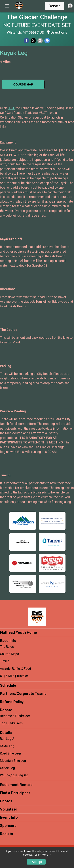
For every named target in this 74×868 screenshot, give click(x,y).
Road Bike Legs (11, 753)
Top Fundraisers (11, 723)
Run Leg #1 (8, 739)
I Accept (36, 862)
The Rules (7, 647)
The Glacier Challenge (37, 17)
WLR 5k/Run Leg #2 (14, 775)
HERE (11, 108)
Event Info (9, 817)
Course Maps (9, 654)
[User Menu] (70, 6)
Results (7, 834)
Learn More (41, 855)
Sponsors (8, 826)
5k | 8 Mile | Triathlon (14, 676)
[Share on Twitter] (33, 41)
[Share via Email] (40, 41)
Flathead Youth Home (18, 632)
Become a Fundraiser (15, 716)
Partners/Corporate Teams (23, 694)
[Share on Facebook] (26, 41)
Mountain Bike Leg (13, 761)
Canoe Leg (7, 768)
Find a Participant (15, 793)
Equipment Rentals (16, 785)
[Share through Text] (47, 41)
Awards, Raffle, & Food (15, 669)
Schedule (8, 685)
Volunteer (9, 809)
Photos (6, 801)
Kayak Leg (7, 746)
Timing (5, 661)
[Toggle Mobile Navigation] (7, 6)
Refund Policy (12, 702)
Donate (54, 6)
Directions (59, 32)
